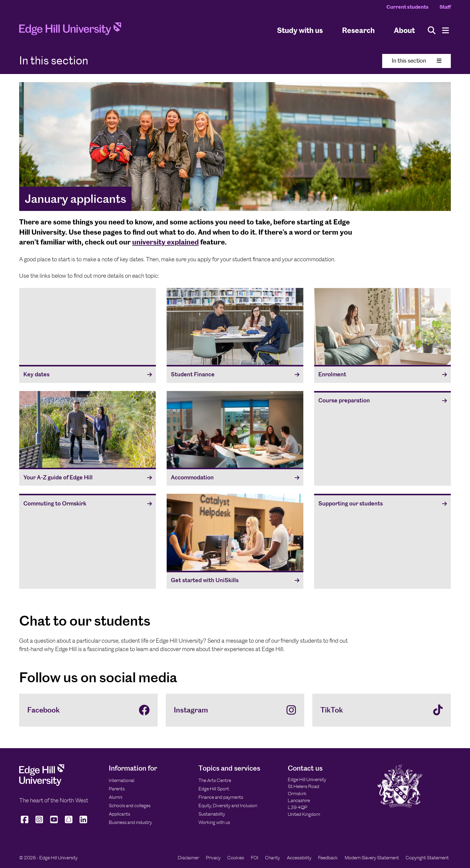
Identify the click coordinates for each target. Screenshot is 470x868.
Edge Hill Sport (214, 789)
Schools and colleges (130, 806)
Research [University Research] (358, 30)
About (404, 30)
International (122, 780)
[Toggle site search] (432, 30)
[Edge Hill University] (42, 784)
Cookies (236, 858)
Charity (272, 858)
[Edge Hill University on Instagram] (39, 823)
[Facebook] (88, 710)
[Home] (70, 31)
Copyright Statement (427, 858)
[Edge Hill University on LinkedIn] (83, 823)
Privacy (213, 858)
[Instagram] (235, 710)
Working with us (214, 822)
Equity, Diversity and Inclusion (228, 806)
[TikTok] (382, 710)
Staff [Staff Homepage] (445, 7)
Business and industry (130, 822)
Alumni (116, 797)
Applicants (119, 814)
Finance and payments (221, 797)
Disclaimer (188, 858)
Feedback (328, 858)
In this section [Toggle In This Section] (417, 61)
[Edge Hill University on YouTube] (54, 823)
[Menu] (446, 30)
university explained (165, 242)
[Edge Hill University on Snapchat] (69, 823)
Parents (117, 789)
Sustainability (212, 814)
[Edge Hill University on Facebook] (25, 823)
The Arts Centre (215, 780)
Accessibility (299, 858)
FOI (255, 858)
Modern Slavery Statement (372, 858)
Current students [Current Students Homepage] (408, 7)
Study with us (300, 30)
